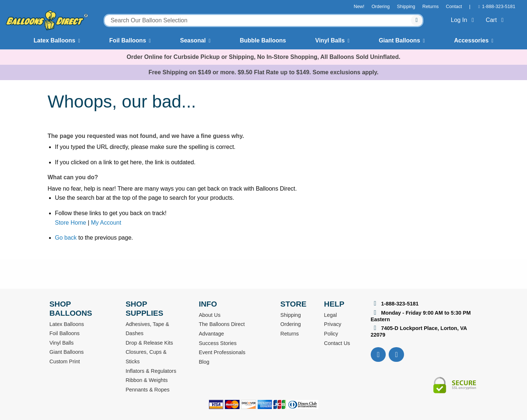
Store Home (70, 223)
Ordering (381, 6)
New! (359, 6)
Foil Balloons (128, 40)
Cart (496, 20)
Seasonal (193, 40)
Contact (454, 6)
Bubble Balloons (263, 40)
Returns (431, 6)
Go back (66, 238)
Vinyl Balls (330, 40)
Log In (464, 20)
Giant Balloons (399, 40)
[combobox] (263, 20)
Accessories (471, 40)
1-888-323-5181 (499, 6)
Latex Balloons (55, 40)
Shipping (406, 6)
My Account (106, 223)
